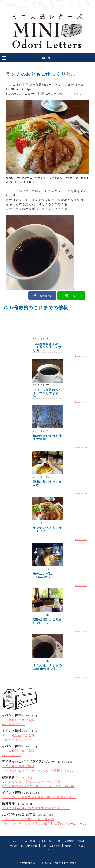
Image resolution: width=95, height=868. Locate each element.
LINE (73, 296)
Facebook (44, 296)
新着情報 (69, 841)
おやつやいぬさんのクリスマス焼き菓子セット (36, 808)
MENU (48, 58)
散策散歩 (69, 846)
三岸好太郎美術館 (51, 846)
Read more (81, 356)
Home (14, 841)
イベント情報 (28, 841)
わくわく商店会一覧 (50, 841)
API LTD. (40, 863)
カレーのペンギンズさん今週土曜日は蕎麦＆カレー (39, 797)
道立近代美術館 (29, 846)
